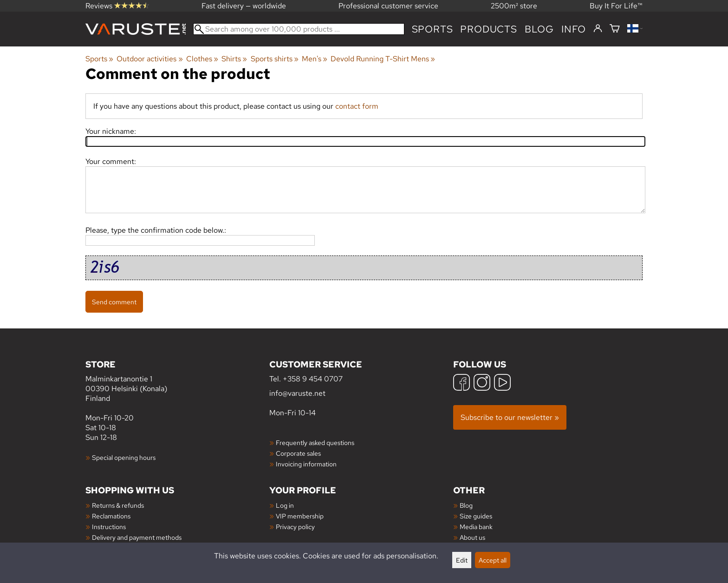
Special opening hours (124, 457)
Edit (462, 560)
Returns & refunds (118, 505)
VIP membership (300, 516)
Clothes (202, 59)
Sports (432, 29)
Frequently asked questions (315, 442)
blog (539, 29)
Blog (466, 505)
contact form (357, 106)
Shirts (234, 59)
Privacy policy (295, 527)
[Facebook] (461, 383)
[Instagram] (482, 383)
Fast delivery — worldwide (244, 6)
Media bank (476, 527)
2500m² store (514, 6)
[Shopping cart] (615, 29)
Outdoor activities (149, 59)
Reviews (117, 6)
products (488, 29)
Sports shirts (275, 59)
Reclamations (111, 516)
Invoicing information (306, 464)
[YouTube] (502, 383)
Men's (315, 59)
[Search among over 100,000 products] (299, 29)
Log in (285, 505)
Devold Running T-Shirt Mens (383, 59)
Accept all (493, 560)
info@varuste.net (297, 393)
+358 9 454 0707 (313, 379)
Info (574, 29)
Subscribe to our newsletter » (510, 417)
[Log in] (598, 29)
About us (472, 537)
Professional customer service (388, 6)
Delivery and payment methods (137, 537)
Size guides (476, 516)
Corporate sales (298, 453)
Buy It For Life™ (616, 6)
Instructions (109, 527)
